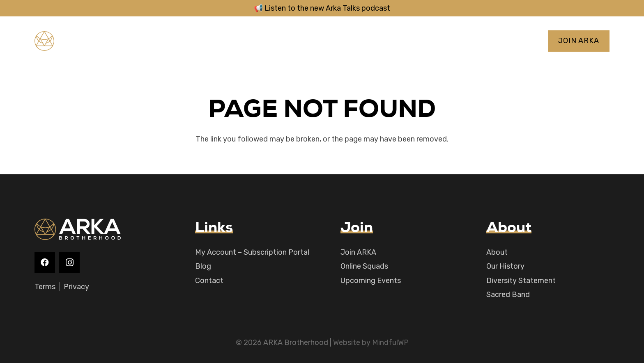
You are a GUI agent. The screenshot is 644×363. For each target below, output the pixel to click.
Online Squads (364, 266)
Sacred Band (508, 295)
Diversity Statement (521, 281)
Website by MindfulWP (371, 342)
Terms (45, 287)
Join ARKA (358, 252)
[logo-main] (74, 41)
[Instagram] (146, 41)
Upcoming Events (371, 281)
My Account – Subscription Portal (252, 252)
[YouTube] (161, 41)
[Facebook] (131, 41)
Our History (505, 266)
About (497, 252)
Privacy (76, 287)
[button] (328, 41)
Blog (203, 266)
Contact (209, 281)
